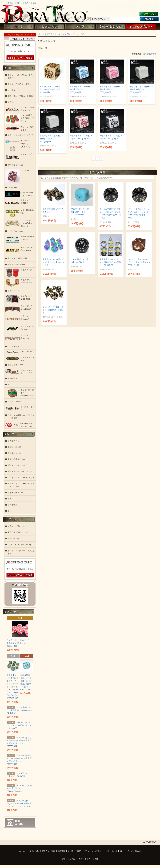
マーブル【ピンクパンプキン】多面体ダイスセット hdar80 (19, 725)
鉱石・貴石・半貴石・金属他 (20, 96)
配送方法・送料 (48, 851)
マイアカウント (149, 14)
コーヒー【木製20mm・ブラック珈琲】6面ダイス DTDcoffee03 (139, 262)
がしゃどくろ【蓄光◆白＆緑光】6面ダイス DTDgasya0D (141, 89)
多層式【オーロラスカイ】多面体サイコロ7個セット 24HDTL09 (111, 262)
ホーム (19, 27)
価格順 (146, 54)
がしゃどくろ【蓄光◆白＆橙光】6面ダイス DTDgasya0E (112, 89)
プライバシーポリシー (93, 851)
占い (10, 511)
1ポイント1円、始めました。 (20, 545)
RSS (17, 821)
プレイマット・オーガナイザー (21, 478)
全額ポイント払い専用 (17, 258)
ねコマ (11, 385)
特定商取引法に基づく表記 (69, 851)
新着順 (153, 54)
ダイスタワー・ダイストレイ (20, 471)
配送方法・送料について (18, 532)
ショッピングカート (141, 27)
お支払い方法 (33, 851)
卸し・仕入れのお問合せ (130, 851)
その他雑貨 (12, 505)
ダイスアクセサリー (16, 265)
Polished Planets (15, 402)
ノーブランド (13, 90)
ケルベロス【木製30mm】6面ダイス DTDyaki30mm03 (19, 788)
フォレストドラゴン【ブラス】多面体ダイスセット (53, 310)
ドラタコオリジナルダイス (58, 34)
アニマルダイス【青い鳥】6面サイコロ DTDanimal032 (81, 212)
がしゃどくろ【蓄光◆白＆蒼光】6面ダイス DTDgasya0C (52, 139)
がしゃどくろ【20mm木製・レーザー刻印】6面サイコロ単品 (51, 89)
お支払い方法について (17, 526)
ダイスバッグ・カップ (17, 465)
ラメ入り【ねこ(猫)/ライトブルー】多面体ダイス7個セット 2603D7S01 (19, 804)
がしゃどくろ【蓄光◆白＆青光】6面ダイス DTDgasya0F (82, 89)
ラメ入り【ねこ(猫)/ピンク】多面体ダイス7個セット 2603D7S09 (19, 643)
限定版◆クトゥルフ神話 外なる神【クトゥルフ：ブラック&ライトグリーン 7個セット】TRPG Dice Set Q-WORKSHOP (13, 687)
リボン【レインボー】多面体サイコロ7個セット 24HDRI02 (20, 710)
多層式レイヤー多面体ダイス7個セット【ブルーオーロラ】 (54, 262)
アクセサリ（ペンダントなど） (21, 135)
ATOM (19, 824)
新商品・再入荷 (14, 447)
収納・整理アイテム (16, 493)
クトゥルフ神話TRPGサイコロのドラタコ (18, 3)
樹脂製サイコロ (14, 453)
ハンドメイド (13, 346)
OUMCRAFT (13, 187)
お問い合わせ (111, 27)
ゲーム (11, 499)
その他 (11, 102)
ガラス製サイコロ (15, 165)
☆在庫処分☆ (13, 441)
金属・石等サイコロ (16, 459)
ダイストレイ (13, 291)
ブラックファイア (15, 365)
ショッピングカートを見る (20, 58)
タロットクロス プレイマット (20, 84)
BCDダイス (13, 378)
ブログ (80, 27)
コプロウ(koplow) (15, 231)
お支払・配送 (49, 27)
